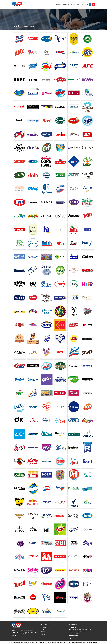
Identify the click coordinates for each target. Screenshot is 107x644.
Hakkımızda (66, 4)
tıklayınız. (95, 642)
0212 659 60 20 (74, 633)
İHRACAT (92, 4)
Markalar (73, 4)
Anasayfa (59, 4)
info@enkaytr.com (75, 636)
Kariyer (79, 4)
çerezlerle (79, 642)
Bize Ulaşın (85, 4)
